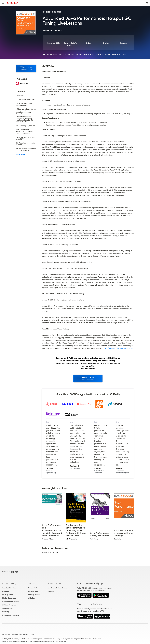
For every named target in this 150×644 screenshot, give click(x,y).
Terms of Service (8, 641)
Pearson (124, 43)
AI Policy (32, 598)
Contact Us (33, 588)
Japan (51, 591)
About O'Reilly (9, 583)
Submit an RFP (8, 608)
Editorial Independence (35, 641)
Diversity (6, 612)
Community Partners (11, 601)
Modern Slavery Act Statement (55, 641)
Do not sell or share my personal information (18, 634)
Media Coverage (9, 598)
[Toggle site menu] (3, 3)
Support (32, 583)
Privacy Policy (34, 595)
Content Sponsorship (11, 615)
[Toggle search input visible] (147, 3)
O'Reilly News (8, 595)
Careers (5, 591)
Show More (20, 154)
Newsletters (33, 591)
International (55, 583)
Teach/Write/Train (10, 588)
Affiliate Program (9, 605)
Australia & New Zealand (58, 588)
